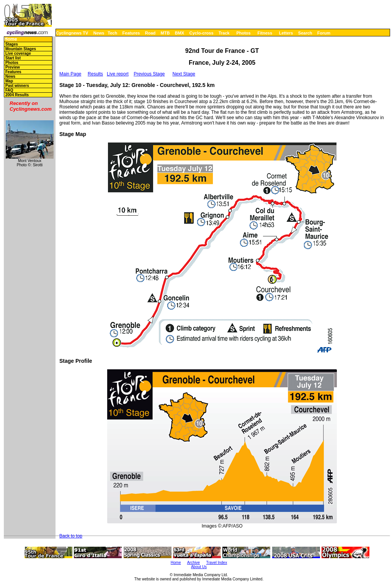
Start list (13, 58)
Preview (13, 67)
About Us (199, 567)
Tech (112, 33)
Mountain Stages (21, 49)
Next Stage (184, 74)
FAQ (9, 90)
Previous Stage (149, 74)
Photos (243, 33)
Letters (286, 33)
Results (95, 74)
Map (9, 81)
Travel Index (217, 563)
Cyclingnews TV (72, 33)
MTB (165, 33)
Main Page (70, 74)
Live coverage (18, 53)
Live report (118, 74)
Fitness (265, 33)
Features (131, 33)
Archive (194, 563)
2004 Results (17, 95)
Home (11, 39)
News (99, 33)
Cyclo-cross (202, 33)
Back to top (71, 536)
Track (224, 33)
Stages (12, 44)
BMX (180, 33)
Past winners (17, 86)
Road (150, 33)
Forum (324, 33)
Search (305, 33)
